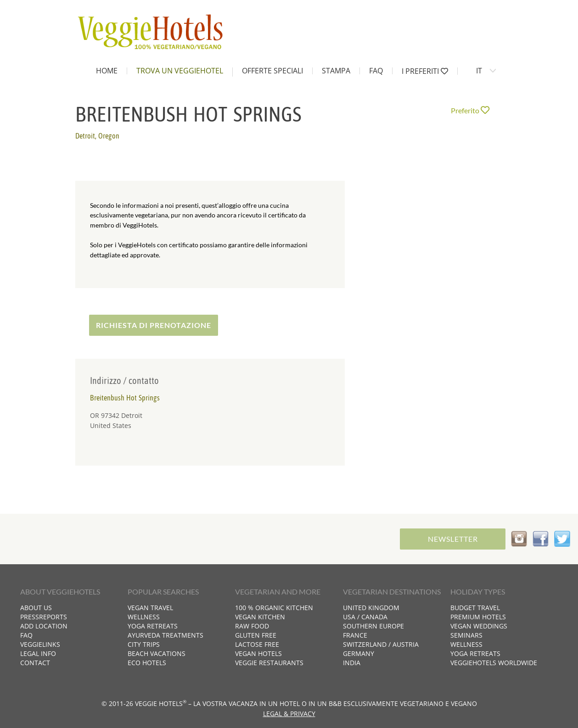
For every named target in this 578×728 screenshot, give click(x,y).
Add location (44, 626)
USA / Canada (365, 617)
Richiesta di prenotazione (154, 325)
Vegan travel (150, 608)
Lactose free (257, 644)
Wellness (144, 617)
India (352, 663)
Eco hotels (147, 663)
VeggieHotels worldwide (494, 663)
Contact (35, 663)
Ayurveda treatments (166, 635)
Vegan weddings (479, 626)
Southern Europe (373, 626)
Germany (359, 653)
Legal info (38, 653)
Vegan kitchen (260, 617)
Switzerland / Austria (381, 644)
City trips (144, 644)
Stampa (336, 71)
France (355, 635)
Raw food (252, 626)
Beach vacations (157, 653)
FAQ (376, 71)
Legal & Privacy (289, 714)
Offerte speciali (272, 71)
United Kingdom (371, 608)
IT (479, 71)
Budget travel (475, 608)
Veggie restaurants (269, 663)
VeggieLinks (40, 644)
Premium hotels (478, 617)
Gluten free (256, 635)
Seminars (466, 635)
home (107, 71)
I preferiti (425, 71)
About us (36, 608)
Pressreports (44, 617)
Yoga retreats (153, 626)
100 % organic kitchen (274, 608)
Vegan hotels (258, 653)
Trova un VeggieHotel (180, 71)
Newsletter (453, 539)
